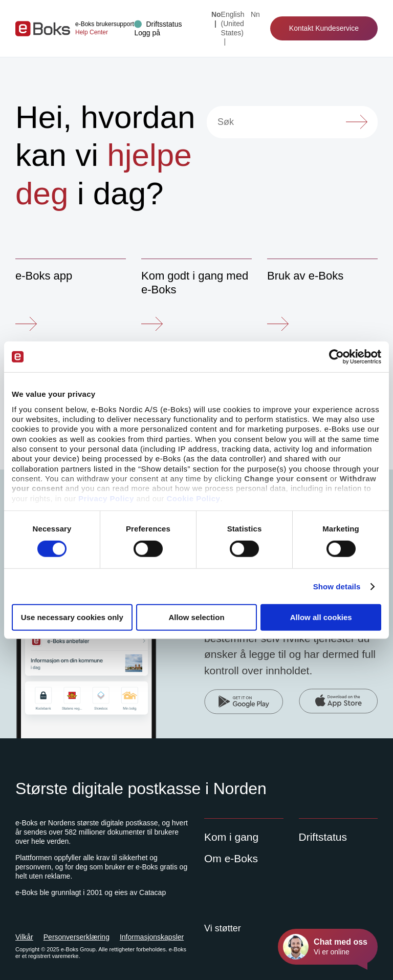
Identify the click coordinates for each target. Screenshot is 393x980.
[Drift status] (158, 24)
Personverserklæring (77, 937)
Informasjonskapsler (152, 937)
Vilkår (24, 937)
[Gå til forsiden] (43, 29)
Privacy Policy (106, 498)
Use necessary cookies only (72, 617)
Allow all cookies (321, 617)
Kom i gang (231, 837)
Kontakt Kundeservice (324, 28)
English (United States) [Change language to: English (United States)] (233, 24)
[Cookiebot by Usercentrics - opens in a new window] (336, 357)
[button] (147, 33)
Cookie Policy (194, 498)
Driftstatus (323, 837)
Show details (337, 587)
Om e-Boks (231, 858)
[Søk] (292, 122)
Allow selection (196, 617)
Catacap (152, 892)
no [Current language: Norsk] (216, 14)
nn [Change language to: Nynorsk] (255, 14)
